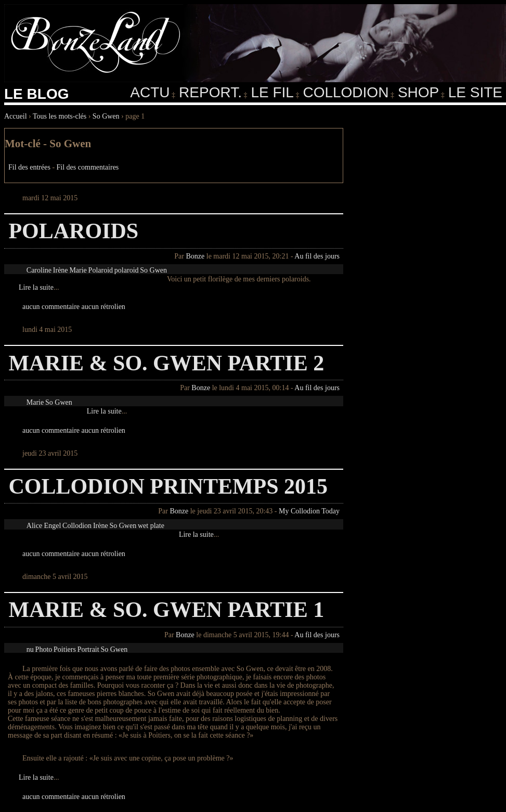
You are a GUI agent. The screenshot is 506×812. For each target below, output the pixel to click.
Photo (44, 649)
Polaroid (101, 270)
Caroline (39, 270)
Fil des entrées (29, 167)
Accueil (16, 116)
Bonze (195, 256)
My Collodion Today (309, 511)
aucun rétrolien (103, 307)
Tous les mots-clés (60, 116)
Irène (61, 270)
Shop (418, 92)
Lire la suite (36, 287)
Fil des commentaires (88, 167)
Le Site (475, 92)
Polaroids (73, 231)
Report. (210, 92)
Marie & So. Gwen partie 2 (166, 363)
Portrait (88, 649)
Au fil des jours (317, 256)
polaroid (127, 270)
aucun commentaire (51, 307)
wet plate (151, 526)
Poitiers (65, 649)
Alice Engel (44, 526)
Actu (150, 92)
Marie (78, 270)
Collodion (346, 92)
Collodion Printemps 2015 (168, 486)
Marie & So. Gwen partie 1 (166, 610)
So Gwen (106, 116)
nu (30, 649)
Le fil (272, 92)
